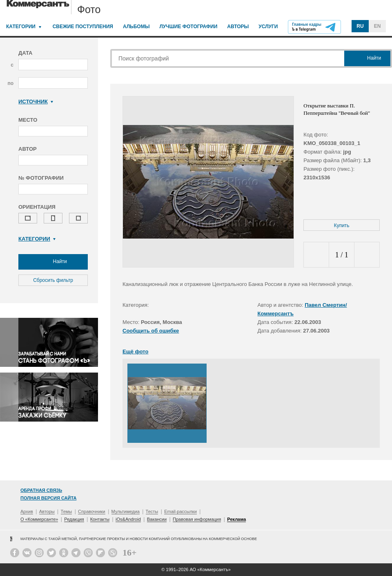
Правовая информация (197, 519)
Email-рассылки (180, 511)
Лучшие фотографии (188, 27)
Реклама (236, 519)
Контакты (100, 519)
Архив (27, 511)
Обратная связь (41, 490)
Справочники (92, 511)
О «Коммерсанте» (39, 519)
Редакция (74, 519)
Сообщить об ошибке (151, 331)
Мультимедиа (126, 511)
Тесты (152, 511)
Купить (342, 225)
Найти (53, 262)
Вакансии (157, 519)
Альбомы (136, 27)
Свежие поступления (83, 27)
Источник (36, 102)
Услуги (268, 27)
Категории (21, 27)
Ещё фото (135, 352)
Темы (67, 511)
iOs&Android (128, 519)
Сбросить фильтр (53, 280)
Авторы (238, 27)
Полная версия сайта (48, 498)
